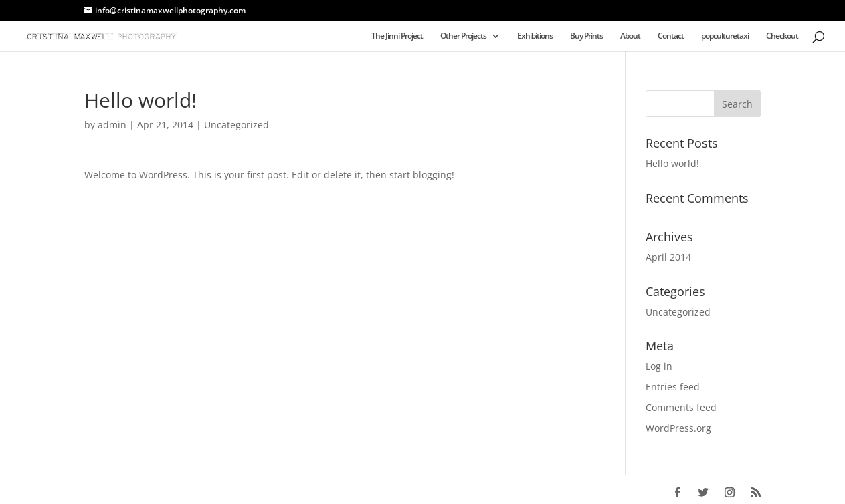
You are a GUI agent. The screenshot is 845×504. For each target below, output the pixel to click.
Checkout (782, 36)
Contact (671, 36)
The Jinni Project (397, 36)
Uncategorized (237, 125)
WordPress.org (678, 428)
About (630, 36)
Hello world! (672, 163)
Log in (659, 366)
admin (112, 125)
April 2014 (668, 257)
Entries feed (673, 387)
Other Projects (463, 36)
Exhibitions (535, 36)
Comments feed (681, 407)
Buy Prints (586, 36)
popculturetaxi (725, 36)
